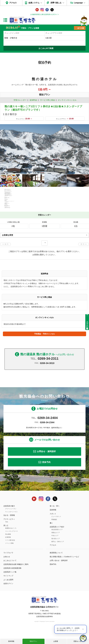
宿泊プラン (33, 641)
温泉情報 (53, 525)
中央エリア (55, 551)
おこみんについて (10, 576)
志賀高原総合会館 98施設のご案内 (16, 580)
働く (51, 539)
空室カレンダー (78, 641)
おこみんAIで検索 (46, 48)
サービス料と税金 (48, 100)
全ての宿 (81, 28)
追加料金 (33, 100)
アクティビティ (9, 535)
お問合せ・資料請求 (46, 467)
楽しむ (6, 541)
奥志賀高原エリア (57, 545)
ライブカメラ (8, 568)
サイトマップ (8, 591)
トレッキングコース (11, 547)
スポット (53, 529)
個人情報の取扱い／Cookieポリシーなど (64, 572)
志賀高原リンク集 (10, 588)
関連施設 (54, 535)
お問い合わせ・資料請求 (59, 576)
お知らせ (7, 572)
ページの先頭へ (87, 324)
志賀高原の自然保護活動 (12, 584)
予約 (7, 538)
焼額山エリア (56, 548)
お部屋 (56, 641)
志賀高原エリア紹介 (57, 542)
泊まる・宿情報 (9, 531)
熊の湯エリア (56, 554)
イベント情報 (9, 559)
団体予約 (46, 478)
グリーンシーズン (11, 524)
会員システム (34, 3)
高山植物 (8, 550)
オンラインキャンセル (67, 100)
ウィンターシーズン (11, 527)
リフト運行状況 (10, 556)
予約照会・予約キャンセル (44, 349)
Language (78, 3)
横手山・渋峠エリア (58, 557)
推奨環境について (56, 568)
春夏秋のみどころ (11, 544)
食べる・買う (55, 522)
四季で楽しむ (56, 3)
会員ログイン (8, 599)
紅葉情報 (8, 553)
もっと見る (78, 222)
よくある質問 (8, 595)
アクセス (13, 3)
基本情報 (11, 641)
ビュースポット (56, 532)
